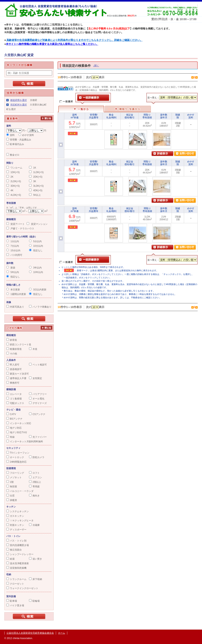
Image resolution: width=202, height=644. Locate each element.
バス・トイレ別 (16, 541)
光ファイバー (38, 437)
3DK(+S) (13, 186)
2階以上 (35, 482)
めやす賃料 (26, 135)
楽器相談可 (14, 369)
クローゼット (15, 584)
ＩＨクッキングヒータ (20, 521)
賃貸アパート (15, 224)
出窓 (10, 496)
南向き (34, 496)
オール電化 (37, 399)
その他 (12, 354)
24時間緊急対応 (16, 462)
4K (10, 190)
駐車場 (12, 601)
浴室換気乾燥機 (16, 568)
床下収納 (36, 579)
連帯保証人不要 (16, 378)
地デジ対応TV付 (17, 432)
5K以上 (35, 195)
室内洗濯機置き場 (18, 545)
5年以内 (13, 272)
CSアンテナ (37, 414)
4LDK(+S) (14, 195)
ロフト (34, 473)
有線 (10, 437)
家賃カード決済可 (18, 374)
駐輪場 (34, 601)
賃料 (10, 135)
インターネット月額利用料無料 (25, 442)
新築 (11, 268)
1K (33, 168)
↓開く (96, 66)
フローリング (15, 473)
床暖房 (12, 500)
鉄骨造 (12, 340)
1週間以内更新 (16, 294)
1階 (10, 482)
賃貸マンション (37, 224)
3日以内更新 (38, 290)
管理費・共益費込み (19, 140)
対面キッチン (15, 525)
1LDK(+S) (36, 172)
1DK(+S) (13, 172)
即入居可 (13, 365)
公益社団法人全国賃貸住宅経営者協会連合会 (30, 633)
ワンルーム (14, 168)
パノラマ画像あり (40, 307)
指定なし (36, 250)
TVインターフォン (18, 453)
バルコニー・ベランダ (20, 491)
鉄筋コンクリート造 (19, 345)
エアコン (36, 477)
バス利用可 (14, 255)
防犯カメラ (37, 457)
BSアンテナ (14, 419)
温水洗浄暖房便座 (18, 563)
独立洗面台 (14, 550)
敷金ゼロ (13, 155)
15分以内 (13, 250)
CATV (11, 414)
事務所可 (13, 383)
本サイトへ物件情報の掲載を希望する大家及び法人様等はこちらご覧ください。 (52, 44)
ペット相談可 (38, 365)
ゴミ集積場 (14, 399)
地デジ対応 (14, 428)
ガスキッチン (15, 516)
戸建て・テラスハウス (20, 229)
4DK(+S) (36, 190)
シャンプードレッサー (20, 554)
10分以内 (36, 246)
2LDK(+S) (14, 181)
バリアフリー (38, 394)
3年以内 (35, 268)
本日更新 (13, 290)
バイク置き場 (15, 605)
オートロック (15, 457)
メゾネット (14, 477)
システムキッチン (18, 511)
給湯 (10, 559)
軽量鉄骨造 (14, 349)
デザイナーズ (38, 403)
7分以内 (13, 246)
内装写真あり (15, 307)
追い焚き (36, 559)
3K (33, 181)
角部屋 (12, 487)
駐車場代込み (15, 144)
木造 (33, 349)
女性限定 (36, 378)
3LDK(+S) (36, 186)
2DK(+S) (36, 177)
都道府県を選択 (19, 100)
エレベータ (14, 394)
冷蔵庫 (34, 525)
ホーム (62, 633)
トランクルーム (16, 579)
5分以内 (35, 241)
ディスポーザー (16, 530)
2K (10, 177)
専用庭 (34, 487)
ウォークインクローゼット (22, 588)
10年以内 (36, 272)
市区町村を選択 (19, 105)
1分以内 (13, 241)
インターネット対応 (19, 423)
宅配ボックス (15, 403)
